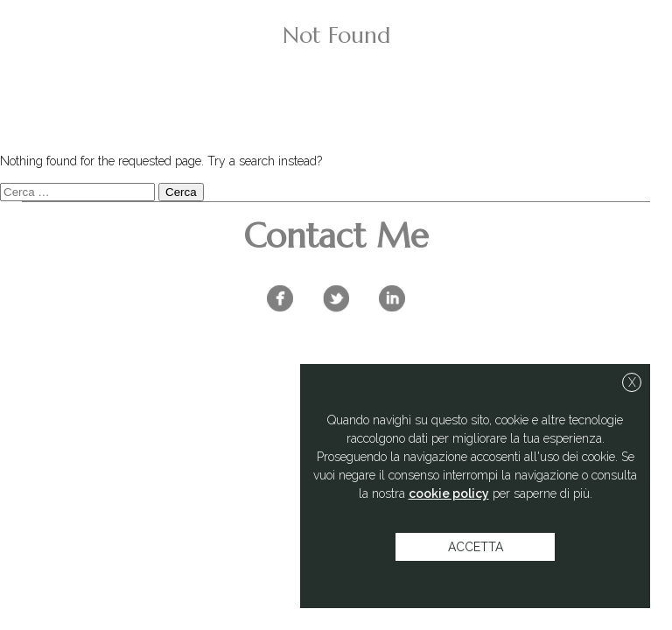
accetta (476, 547)
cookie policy (449, 493)
